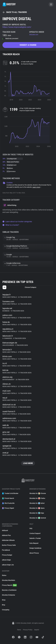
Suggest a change (28, 45)
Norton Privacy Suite (9, 545)
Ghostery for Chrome (38, 493)
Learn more (37, 187)
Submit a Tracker (35, 538)
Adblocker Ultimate (8, 540)
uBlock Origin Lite (8, 565)
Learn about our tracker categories (17, 222)
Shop (4, 600)
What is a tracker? (11, 225)
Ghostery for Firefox (37, 498)
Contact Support (35, 533)
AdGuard (5, 530)
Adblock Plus (6, 535)
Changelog (6, 610)
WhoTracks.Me (8, 503)
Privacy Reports (9, 585)
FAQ (31, 529)
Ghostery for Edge (37, 513)
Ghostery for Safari (37, 503)
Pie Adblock (6, 550)
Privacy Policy (28, 630)
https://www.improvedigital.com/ (17, 27)
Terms (19, 630)
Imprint (37, 630)
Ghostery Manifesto (9, 580)
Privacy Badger (7, 555)
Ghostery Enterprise (8, 595)
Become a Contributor (9, 590)
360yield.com (34, 35)
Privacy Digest (8, 508)
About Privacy (34, 553)
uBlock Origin (6, 560)
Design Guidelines (35, 548)
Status (4, 575)
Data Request (34, 543)
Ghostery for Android (38, 518)
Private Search (8, 498)
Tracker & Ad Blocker (10, 493)
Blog (4, 605)
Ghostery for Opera (37, 508)
